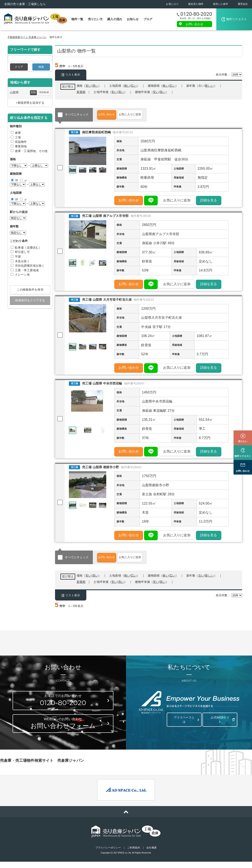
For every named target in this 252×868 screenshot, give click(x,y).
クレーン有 (22, 275)
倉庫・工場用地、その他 (31, 151)
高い (163, 92)
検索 (41, 67)
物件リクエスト (237, 19)
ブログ (148, 19)
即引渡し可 (22, 252)
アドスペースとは (183, 725)
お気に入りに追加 (145, 115)
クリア (19, 67)
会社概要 (151, 855)
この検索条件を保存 (30, 290)
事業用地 (21, 146)
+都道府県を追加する (30, 103)
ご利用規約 (134, 855)
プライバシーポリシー (108, 855)
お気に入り (172, 4)
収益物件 (21, 142)
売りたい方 (95, 19)
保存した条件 (221, 4)
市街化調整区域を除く (30, 266)
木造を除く (22, 261)
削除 (33, 92)
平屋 (18, 257)
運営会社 (243, 4)
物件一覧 (77, 19)
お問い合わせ (195, 24)
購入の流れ (115, 19)
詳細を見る (209, 202)
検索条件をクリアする (30, 300)
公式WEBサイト (219, 725)
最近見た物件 (196, 4)
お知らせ (133, 19)
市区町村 (44, 92)
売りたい (243, 423)
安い (156, 92)
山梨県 (14, 92)
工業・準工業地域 (27, 270)
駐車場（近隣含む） (28, 248)
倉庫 (18, 133)
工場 (18, 137)
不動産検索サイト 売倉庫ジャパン (27, 37)
